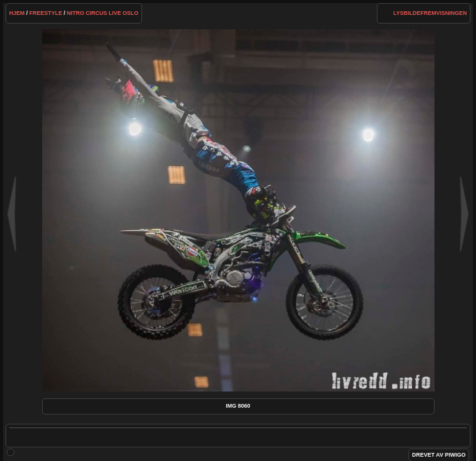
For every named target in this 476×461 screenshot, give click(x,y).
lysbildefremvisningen (430, 13)
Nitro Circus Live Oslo (103, 13)
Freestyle (46, 13)
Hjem (17, 13)
